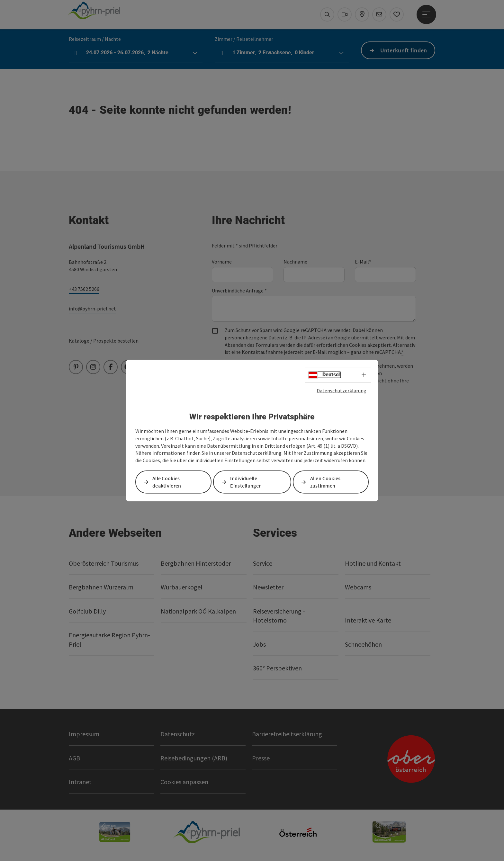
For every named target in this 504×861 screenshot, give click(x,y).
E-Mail (363, 262)
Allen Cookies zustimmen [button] (325, 482)
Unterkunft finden (404, 50)
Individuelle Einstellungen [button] (246, 482)
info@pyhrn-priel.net (92, 309)
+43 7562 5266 (84, 289)
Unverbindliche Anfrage (239, 291)
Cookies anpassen (184, 782)
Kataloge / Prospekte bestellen (104, 341)
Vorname (222, 262)
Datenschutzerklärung (342, 390)
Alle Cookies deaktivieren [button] (167, 482)
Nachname (295, 262)
